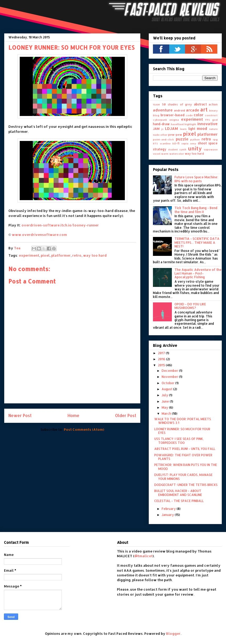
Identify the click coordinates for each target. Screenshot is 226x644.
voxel (157, 154)
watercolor (177, 154)
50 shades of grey (177, 104)
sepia (185, 143)
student (173, 149)
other (164, 135)
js (162, 129)
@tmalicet (143, 556)
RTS (155, 143)
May (165, 407)
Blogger (173, 633)
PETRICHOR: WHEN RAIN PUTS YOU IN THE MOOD (186, 467)
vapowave (211, 149)
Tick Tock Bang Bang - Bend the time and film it (196, 210)
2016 (162, 359)
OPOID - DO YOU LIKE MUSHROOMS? (190, 306)
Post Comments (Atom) (84, 429)
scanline (165, 143)
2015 (162, 365)
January (168, 515)
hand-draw (161, 124)
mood (202, 128)
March (167, 414)
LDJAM (171, 128)
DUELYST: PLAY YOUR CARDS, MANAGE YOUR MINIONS (183, 477)
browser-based (173, 115)
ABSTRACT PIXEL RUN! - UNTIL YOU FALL (185, 449)
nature (213, 129)
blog (156, 115)
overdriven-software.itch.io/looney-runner (60, 225)
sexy (193, 143)
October (168, 383)
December (170, 371)
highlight (190, 124)
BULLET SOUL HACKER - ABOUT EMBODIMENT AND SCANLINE (178, 493)
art (204, 110)
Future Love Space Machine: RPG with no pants (196, 179)
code (189, 115)
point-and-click (163, 139)
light (192, 129)
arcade (193, 110)
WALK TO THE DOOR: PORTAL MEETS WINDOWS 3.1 (183, 421)
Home (73, 415)
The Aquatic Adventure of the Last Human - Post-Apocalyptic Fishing (198, 273)
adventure (163, 110)
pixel (45, 255)
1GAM (156, 104)
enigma (174, 120)
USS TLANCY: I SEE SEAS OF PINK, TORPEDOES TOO (179, 441)
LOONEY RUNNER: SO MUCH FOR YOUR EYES (182, 431)
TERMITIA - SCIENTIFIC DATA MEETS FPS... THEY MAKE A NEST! (197, 242)
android (179, 110)
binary (213, 110)
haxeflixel (177, 124)
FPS (208, 120)
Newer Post (20, 415)
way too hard (95, 255)
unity (195, 148)
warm (165, 154)
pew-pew (175, 135)
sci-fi (176, 143)
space (213, 143)
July (165, 395)
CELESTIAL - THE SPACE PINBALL (179, 501)
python (195, 139)
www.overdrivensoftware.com (39, 235)
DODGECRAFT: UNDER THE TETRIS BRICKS (186, 485)
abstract (200, 104)
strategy (160, 149)
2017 (162, 353)
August (167, 389)
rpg (215, 139)
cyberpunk (160, 120)
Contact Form (16, 542)
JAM (156, 129)
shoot (202, 143)
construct (211, 115)
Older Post (126, 415)
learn (183, 129)
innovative (207, 124)
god (215, 120)
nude (156, 135)
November (170, 377)
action (213, 104)
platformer (61, 255)
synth (183, 149)
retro (77, 255)
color (199, 115)
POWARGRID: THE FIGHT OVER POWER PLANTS (183, 457)
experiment (29, 255)
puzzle (182, 139)
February (169, 509)
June (166, 401)
